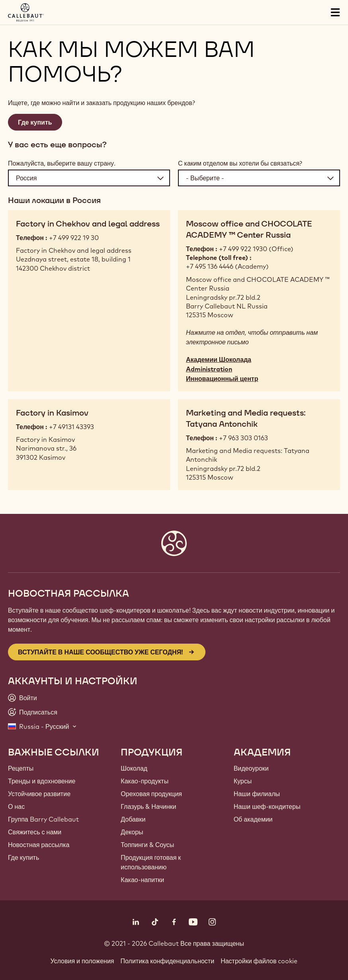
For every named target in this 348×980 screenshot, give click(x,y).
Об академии (253, 819)
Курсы (243, 781)
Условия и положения (82, 961)
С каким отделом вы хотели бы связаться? (240, 163)
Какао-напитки (142, 880)
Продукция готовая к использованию (151, 862)
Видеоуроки (251, 768)
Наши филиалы (257, 794)
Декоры (132, 832)
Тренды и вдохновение (42, 781)
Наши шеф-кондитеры (267, 806)
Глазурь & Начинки (148, 806)
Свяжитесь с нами (35, 832)
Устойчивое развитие (39, 794)
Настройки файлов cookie (259, 961)
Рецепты (21, 768)
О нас (16, 806)
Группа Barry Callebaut (43, 819)
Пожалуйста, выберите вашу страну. (62, 163)
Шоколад (134, 768)
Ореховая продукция (151, 794)
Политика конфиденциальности (168, 961)
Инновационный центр (222, 379)
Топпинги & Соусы (147, 845)
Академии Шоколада (219, 359)
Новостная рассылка (39, 845)
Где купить (35, 122)
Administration (209, 369)
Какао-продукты (145, 781)
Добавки (133, 819)
